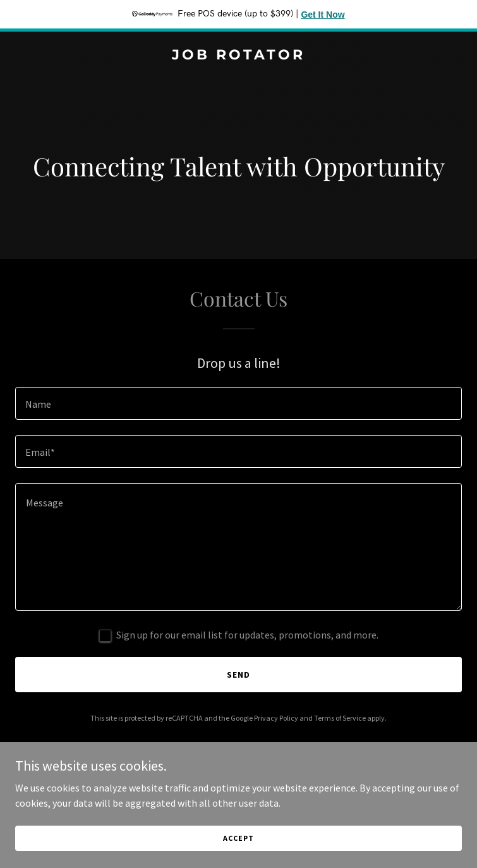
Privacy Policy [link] (276, 718)
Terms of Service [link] (340, 718)
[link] (238, 56)
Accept (238, 838)
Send (238, 675)
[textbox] (238, 403)
